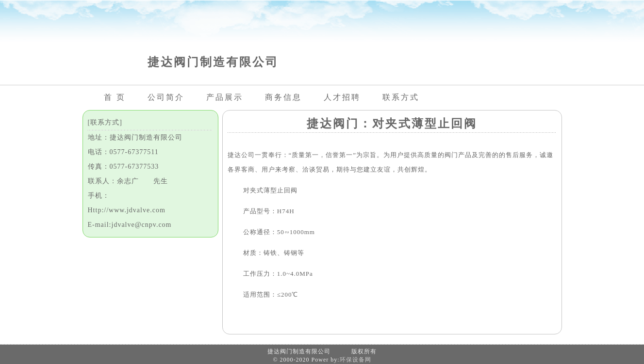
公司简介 (166, 97)
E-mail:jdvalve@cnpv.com (130, 225)
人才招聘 (342, 97)
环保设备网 (355, 360)
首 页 (115, 97)
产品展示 (225, 97)
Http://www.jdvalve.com (127, 210)
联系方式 (401, 97)
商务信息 (283, 97)
